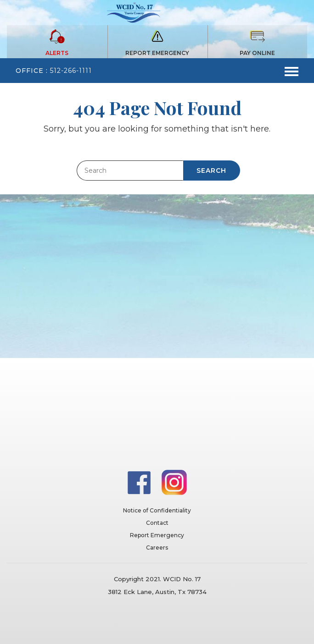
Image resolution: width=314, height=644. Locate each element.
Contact (157, 523)
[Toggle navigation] (292, 71)
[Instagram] (174, 482)
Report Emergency (157, 535)
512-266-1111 (71, 71)
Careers (157, 548)
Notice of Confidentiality (157, 510)
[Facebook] (140, 482)
